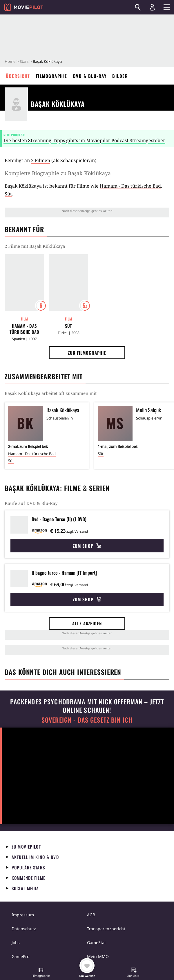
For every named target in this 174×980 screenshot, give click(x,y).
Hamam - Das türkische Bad (130, 186)
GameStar (97, 943)
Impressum (23, 915)
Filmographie (52, 76)
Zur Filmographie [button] (87, 353)
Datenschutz (24, 929)
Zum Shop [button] (87, 546)
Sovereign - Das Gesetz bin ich (87, 720)
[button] (41, 973)
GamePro (20, 956)
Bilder (120, 76)
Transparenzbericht (106, 929)
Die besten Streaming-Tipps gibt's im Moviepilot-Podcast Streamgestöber (84, 140)
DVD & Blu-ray (90, 76)
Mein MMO (98, 956)
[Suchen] (138, 7)
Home (10, 61)
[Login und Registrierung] (152, 7)
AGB (91, 915)
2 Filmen (41, 160)
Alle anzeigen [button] (87, 623)
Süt (8, 194)
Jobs (16, 943)
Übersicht (18, 76)
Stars (24, 61)
